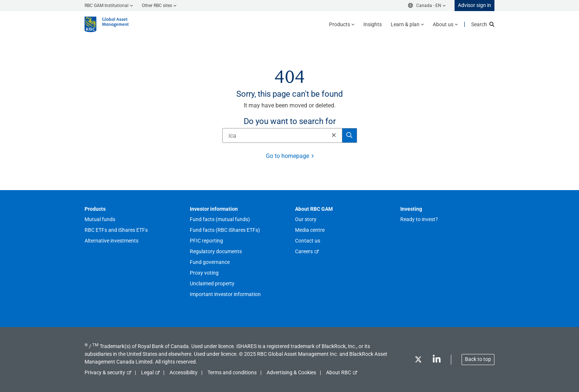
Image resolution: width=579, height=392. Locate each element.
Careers (304, 251)
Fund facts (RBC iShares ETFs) (225, 230)
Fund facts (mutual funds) (220, 219)
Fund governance (210, 262)
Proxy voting (204, 273)
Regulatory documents (216, 251)
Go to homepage (287, 156)
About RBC (339, 372)
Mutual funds (100, 219)
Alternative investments (112, 241)
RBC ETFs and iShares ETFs (116, 230)
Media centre (310, 230)
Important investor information (225, 294)
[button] (334, 135)
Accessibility (184, 372)
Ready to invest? (419, 219)
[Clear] (332, 135)
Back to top (478, 359)
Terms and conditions (232, 372)
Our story (306, 219)
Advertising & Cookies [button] (291, 372)
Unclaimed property (212, 283)
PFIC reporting (206, 241)
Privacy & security (105, 372)
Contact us (308, 241)
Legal (147, 372)
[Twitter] (418, 361)
